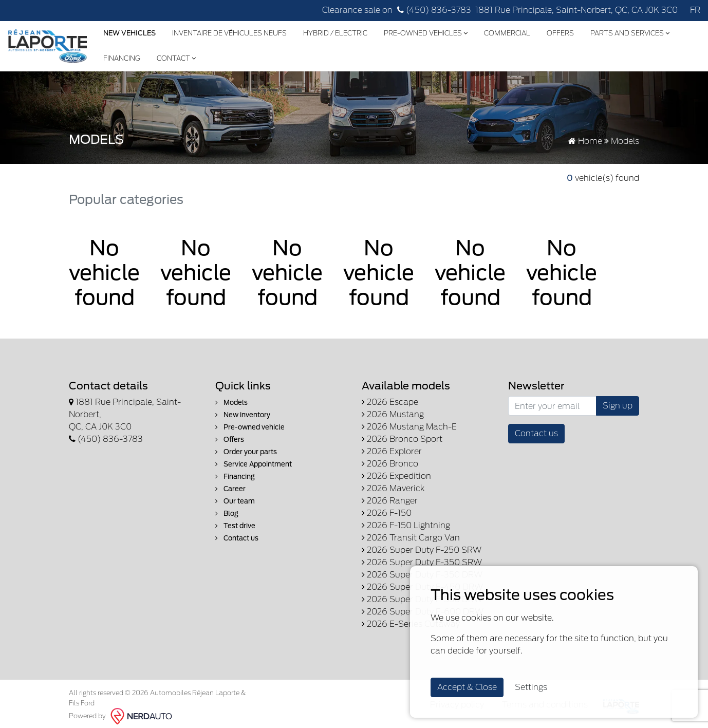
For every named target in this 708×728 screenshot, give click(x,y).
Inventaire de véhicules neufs (229, 33)
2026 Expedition (396, 476)
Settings (531, 687)
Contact (176, 58)
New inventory (243, 415)
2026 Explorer (392, 451)
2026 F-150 (387, 513)
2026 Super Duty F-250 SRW (422, 550)
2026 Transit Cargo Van (411, 538)
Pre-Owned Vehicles (426, 33)
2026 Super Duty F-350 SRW (422, 562)
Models (231, 403)
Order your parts (246, 452)
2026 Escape (390, 402)
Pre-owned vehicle (250, 427)
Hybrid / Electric (335, 33)
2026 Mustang (393, 414)
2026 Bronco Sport (402, 439)
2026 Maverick (393, 488)
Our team (235, 501)
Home (585, 141)
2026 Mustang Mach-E (409, 427)
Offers (560, 33)
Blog (227, 514)
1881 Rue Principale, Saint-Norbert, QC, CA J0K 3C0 (576, 10)
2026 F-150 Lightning (406, 525)
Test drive (235, 526)
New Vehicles (129, 33)
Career (230, 489)
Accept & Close (467, 687)
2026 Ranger (390, 501)
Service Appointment (254, 464)
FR (695, 10)
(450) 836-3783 (434, 10)
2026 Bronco (390, 464)
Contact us (237, 538)
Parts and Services (630, 33)
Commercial (507, 33)
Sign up (618, 406)
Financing (122, 58)
